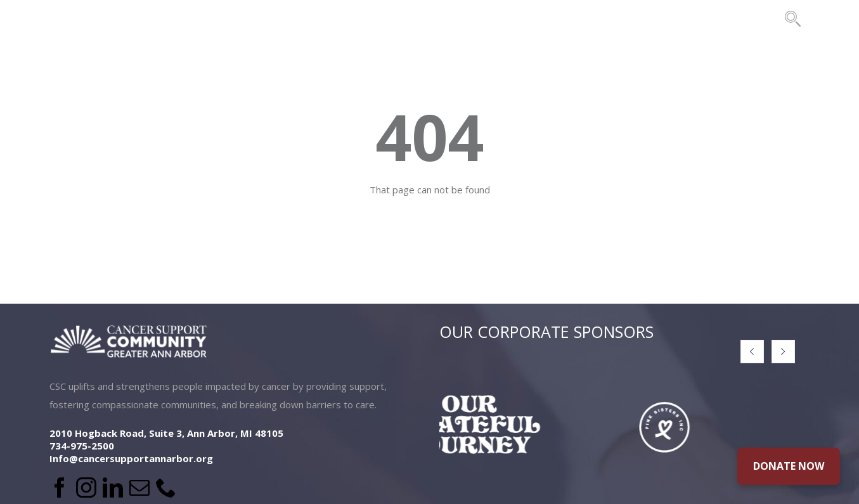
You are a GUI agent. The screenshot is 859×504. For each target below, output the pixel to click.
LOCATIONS (256, 18)
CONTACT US (737, 18)
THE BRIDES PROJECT (620, 18)
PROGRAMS (349, 18)
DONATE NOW (789, 466)
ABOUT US (166, 18)
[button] (752, 352)
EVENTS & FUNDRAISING (472, 18)
